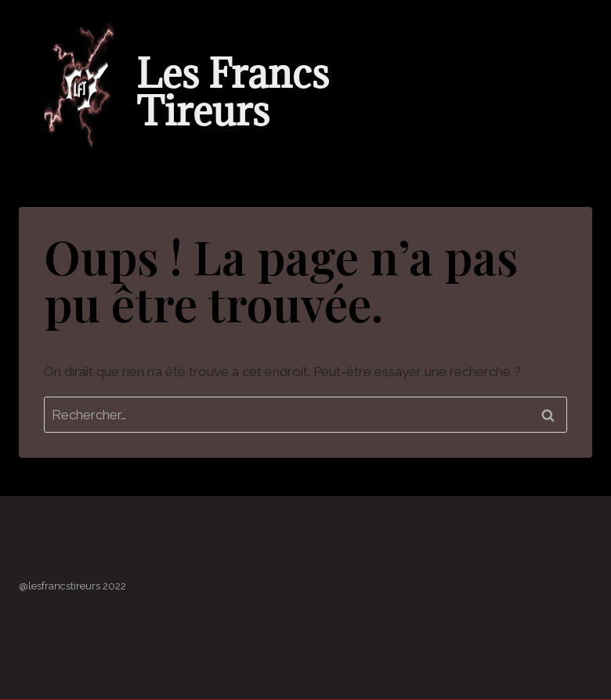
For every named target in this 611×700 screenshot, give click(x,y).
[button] (507, 137)
